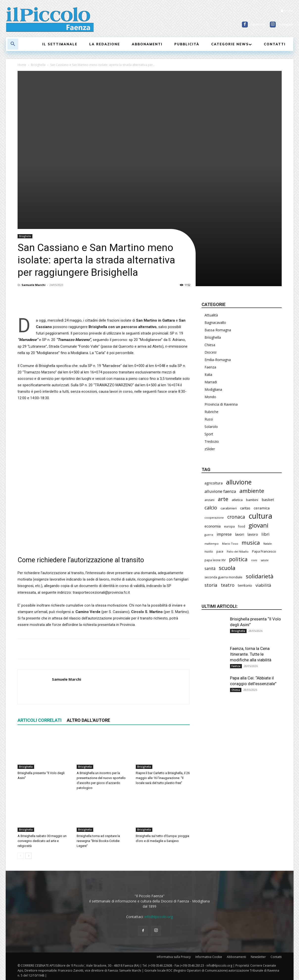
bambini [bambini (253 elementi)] (252, 500)
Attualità (211, 315)
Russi (209, 419)
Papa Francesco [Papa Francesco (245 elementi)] (264, 551)
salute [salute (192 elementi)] (265, 560)
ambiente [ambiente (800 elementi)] (252, 491)
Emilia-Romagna (218, 360)
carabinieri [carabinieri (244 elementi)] (229, 508)
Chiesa (210, 345)
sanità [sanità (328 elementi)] (210, 569)
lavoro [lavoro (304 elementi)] (253, 534)
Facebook (258, 24)
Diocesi (210, 352)
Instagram (286, 24)
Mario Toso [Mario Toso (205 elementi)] (230, 544)
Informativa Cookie (209, 957)
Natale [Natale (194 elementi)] (268, 544)
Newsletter (258, 957)
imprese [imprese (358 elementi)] (224, 534)
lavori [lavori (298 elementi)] (240, 534)
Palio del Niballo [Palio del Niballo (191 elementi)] (238, 551)
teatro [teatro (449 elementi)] (228, 585)
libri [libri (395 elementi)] (265, 534)
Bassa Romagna (218, 330)
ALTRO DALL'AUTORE (88, 720)
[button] (13, 44)
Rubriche (211, 412)
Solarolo (211, 427)
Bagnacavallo (215, 322)
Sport (209, 434)
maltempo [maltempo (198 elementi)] (212, 544)
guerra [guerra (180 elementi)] (209, 535)
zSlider (210, 449)
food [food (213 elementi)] (242, 526)
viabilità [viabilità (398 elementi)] (263, 585)
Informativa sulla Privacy (174, 957)
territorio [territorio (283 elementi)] (245, 585)
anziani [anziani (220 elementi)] (209, 500)
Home (22, 65)
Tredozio (212, 441)
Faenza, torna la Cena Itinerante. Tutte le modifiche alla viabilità (251, 654)
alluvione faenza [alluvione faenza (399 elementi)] (220, 491)
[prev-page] (21, 856)
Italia (208, 375)
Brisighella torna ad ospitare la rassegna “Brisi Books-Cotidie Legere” (98, 841)
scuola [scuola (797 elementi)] (227, 568)
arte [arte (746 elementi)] (223, 499)
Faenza (210, 367)
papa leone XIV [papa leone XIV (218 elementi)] (215, 560)
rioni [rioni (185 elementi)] (254, 560)
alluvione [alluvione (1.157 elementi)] (239, 482)
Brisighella (38, 65)
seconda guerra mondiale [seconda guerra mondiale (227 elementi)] (223, 577)
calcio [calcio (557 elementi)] (211, 508)
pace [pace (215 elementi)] (220, 551)
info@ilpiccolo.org (159, 917)
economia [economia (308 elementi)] (213, 526)
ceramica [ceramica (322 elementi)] (262, 508)
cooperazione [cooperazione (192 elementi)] (214, 518)
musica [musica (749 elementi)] (251, 543)
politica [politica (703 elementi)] (238, 559)
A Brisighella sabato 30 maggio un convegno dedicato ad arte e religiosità (42, 841)
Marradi (211, 382)
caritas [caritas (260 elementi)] (245, 508)
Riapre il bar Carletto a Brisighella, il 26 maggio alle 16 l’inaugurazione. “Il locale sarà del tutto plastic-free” (163, 778)
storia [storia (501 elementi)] (211, 585)
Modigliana (213, 389)
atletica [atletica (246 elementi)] (237, 500)
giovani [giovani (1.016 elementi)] (258, 525)
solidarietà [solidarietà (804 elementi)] (260, 576)
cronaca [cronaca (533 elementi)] (236, 517)
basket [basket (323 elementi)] (268, 500)
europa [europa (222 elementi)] (229, 526)
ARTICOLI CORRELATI (40, 720)
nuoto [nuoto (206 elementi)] (209, 551)
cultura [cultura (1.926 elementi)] (260, 516)
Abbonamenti (236, 957)
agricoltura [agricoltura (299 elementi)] (214, 483)
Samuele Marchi (34, 285)
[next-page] (29, 856)
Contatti (276, 957)
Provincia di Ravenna (221, 404)
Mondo (210, 397)
